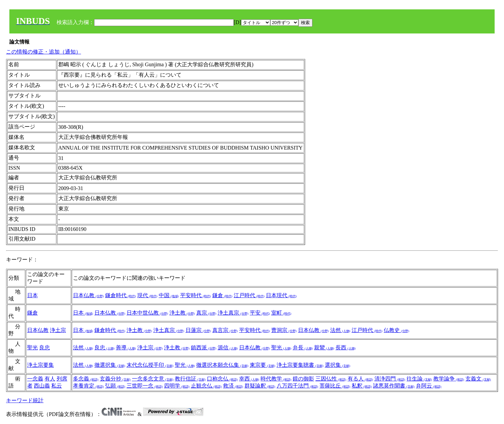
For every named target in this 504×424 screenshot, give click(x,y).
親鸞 (324, 348)
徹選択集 (110, 365)
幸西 (249, 379)
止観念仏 (206, 386)
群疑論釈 (260, 386)
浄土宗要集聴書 (300, 365)
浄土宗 (58, 330)
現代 (147, 295)
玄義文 (478, 379)
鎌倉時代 (121, 295)
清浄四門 (390, 379)
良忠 (45, 348)
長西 (346, 348)
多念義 (86, 379)
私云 (57, 386)
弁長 (303, 348)
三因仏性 (331, 379)
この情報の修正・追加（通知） (44, 52)
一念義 (35, 379)
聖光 (32, 348)
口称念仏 (222, 379)
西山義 (42, 386)
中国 (169, 295)
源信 (228, 348)
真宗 (206, 313)
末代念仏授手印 (150, 365)
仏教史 (397, 330)
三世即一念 (145, 386)
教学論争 (449, 379)
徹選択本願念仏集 (222, 365)
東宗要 (263, 365)
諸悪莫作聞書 (394, 386)
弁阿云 (429, 386)
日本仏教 (88, 295)
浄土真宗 (233, 313)
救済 (233, 386)
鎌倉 (222, 295)
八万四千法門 (297, 386)
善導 (126, 348)
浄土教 (182, 313)
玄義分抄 (115, 379)
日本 (32, 295)
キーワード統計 (25, 400)
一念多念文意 (153, 379)
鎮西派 (204, 348)
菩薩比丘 (335, 386)
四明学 (177, 386)
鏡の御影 (303, 379)
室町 (281, 313)
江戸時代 (249, 295)
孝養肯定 (88, 386)
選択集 (338, 365)
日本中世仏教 (147, 313)
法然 (340, 330)
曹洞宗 (284, 330)
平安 (260, 313)
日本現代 (281, 295)
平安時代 (196, 295)
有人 (50, 379)
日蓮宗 (198, 330)
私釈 (362, 386)
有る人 (360, 379)
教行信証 (190, 379)
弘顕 (115, 386)
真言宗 (225, 330)
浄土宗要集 (41, 365)
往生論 (419, 379)
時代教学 (276, 379)
